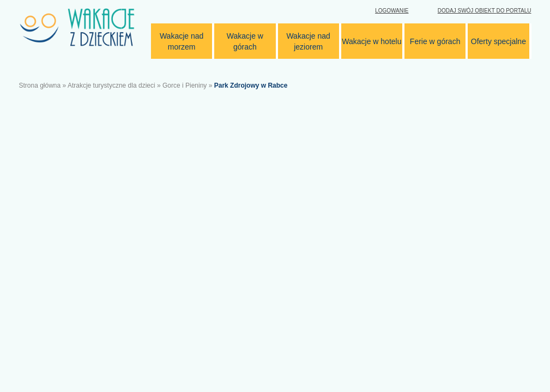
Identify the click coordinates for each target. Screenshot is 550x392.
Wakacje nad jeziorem (308, 41)
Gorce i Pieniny (185, 85)
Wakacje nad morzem (182, 41)
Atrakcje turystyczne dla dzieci (111, 85)
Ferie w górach (435, 41)
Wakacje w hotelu (371, 41)
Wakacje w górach (245, 41)
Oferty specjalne (498, 41)
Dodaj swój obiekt (485, 11)
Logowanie (392, 11)
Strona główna (40, 85)
